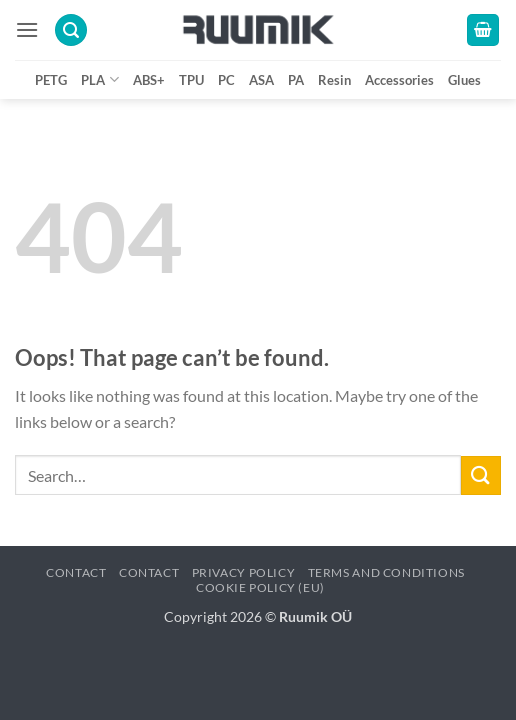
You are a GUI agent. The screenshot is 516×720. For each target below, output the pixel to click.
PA (296, 80)
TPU (191, 80)
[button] (27, 29)
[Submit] (481, 475)
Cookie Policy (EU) (260, 587)
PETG (51, 80)
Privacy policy (244, 572)
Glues (464, 80)
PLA (99, 79)
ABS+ (149, 80)
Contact (76, 572)
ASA (261, 80)
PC (226, 80)
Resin (334, 80)
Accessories (399, 80)
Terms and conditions (386, 572)
